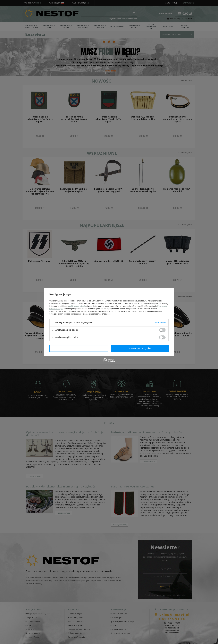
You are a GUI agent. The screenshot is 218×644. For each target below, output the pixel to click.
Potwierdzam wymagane (79, 348)
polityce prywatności (78, 306)
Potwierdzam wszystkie (140, 348)
